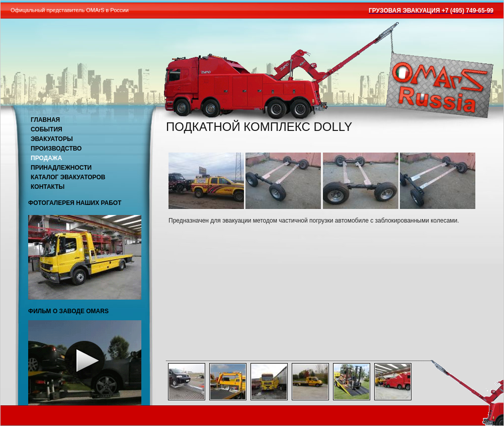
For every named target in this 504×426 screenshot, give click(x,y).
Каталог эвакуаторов (68, 177)
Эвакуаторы (52, 139)
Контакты (48, 187)
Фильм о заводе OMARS (68, 311)
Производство (56, 149)
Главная (45, 120)
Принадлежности (61, 168)
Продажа (46, 158)
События (47, 129)
